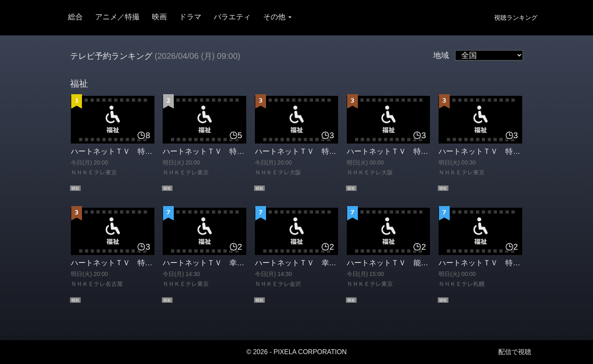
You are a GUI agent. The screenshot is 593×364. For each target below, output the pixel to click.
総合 (75, 17)
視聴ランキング (516, 17)
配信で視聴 (515, 352)
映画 (159, 17)
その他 (277, 17)
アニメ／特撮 (117, 17)
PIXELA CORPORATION (310, 352)
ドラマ (190, 17)
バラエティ (232, 17)
